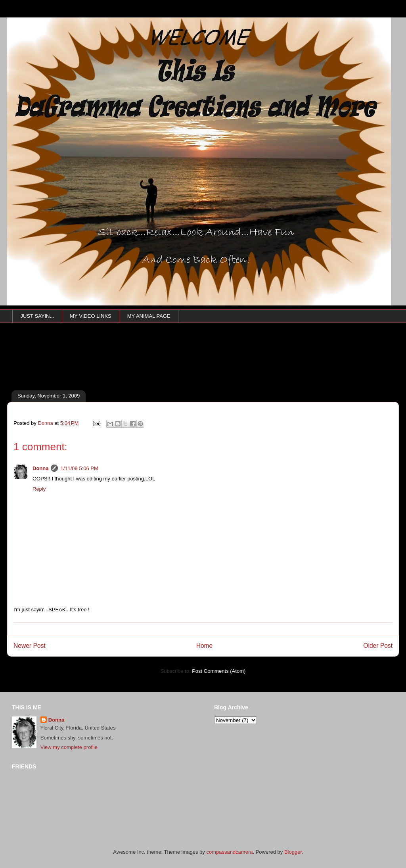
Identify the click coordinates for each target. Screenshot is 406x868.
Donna (40, 468)
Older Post (378, 646)
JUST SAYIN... (37, 316)
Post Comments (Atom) (219, 671)
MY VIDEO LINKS (91, 316)
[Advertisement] (152, 368)
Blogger (293, 852)
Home (205, 646)
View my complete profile (69, 747)
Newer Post (30, 646)
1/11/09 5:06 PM (79, 468)
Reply (39, 489)
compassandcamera (229, 852)
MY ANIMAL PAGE (149, 316)
